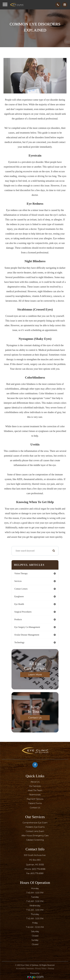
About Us (35, 782)
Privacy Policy (41, 969)
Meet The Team (35, 790)
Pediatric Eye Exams (35, 827)
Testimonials (35, 795)
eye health (19, 604)
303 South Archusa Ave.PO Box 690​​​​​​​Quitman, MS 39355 (35, 860)
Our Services (35, 786)
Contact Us (35, 718)
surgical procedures (23, 612)
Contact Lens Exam (35, 831)
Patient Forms (35, 803)
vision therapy (21, 573)
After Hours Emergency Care (35, 836)
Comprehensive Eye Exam (35, 823)
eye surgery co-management (27, 627)
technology (19, 642)
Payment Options (35, 799)
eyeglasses (19, 596)
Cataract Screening (35, 840)
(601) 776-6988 (39, 869)
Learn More (35, 675)
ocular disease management (27, 635)
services (18, 581)
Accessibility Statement (25, 969)
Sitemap (51, 969)
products (18, 619)
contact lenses (21, 589)
